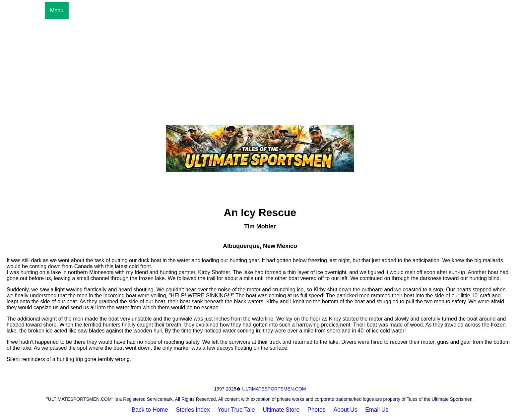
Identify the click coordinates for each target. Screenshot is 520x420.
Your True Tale (236, 410)
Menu (57, 10)
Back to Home (150, 410)
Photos (316, 410)
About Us (345, 410)
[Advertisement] (260, 69)
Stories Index (193, 410)
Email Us (377, 410)
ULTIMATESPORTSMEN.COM (274, 389)
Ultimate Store (281, 410)
